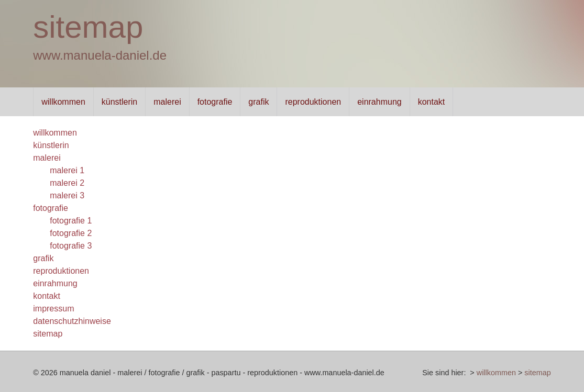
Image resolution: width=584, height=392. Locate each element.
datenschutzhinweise (72, 321)
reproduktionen (313, 102)
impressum (53, 309)
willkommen (63, 102)
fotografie (215, 102)
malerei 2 (67, 183)
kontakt (432, 102)
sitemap (88, 27)
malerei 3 (67, 195)
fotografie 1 (71, 221)
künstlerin (119, 102)
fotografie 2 (71, 233)
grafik (259, 102)
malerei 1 (67, 170)
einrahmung (379, 102)
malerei (167, 102)
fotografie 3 (71, 246)
